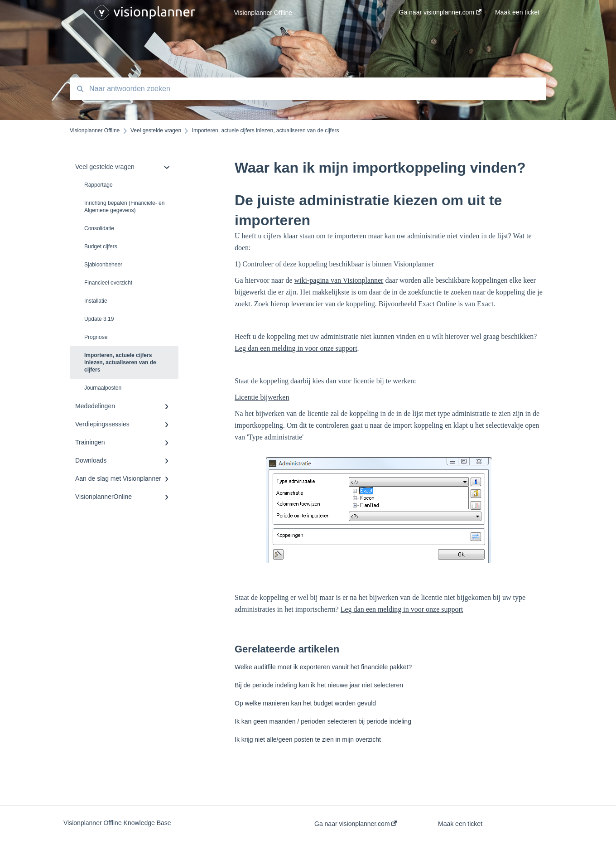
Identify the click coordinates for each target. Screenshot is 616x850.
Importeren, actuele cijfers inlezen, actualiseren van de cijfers (120, 362)
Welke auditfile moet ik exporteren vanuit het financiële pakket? (323, 667)
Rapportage (99, 185)
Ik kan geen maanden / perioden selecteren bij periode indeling (323, 721)
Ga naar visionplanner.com (356, 824)
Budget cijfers (101, 246)
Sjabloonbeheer (103, 265)
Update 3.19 (99, 319)
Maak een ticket (460, 824)
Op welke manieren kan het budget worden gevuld (305, 703)
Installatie (96, 301)
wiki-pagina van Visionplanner (339, 280)
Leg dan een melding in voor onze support (296, 348)
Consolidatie (99, 228)
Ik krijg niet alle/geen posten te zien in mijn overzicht (308, 739)
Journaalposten (103, 388)
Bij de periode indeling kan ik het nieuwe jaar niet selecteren (319, 685)
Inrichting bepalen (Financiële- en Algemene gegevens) (124, 207)
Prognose (96, 337)
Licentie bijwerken (262, 397)
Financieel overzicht (108, 283)
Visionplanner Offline (263, 13)
